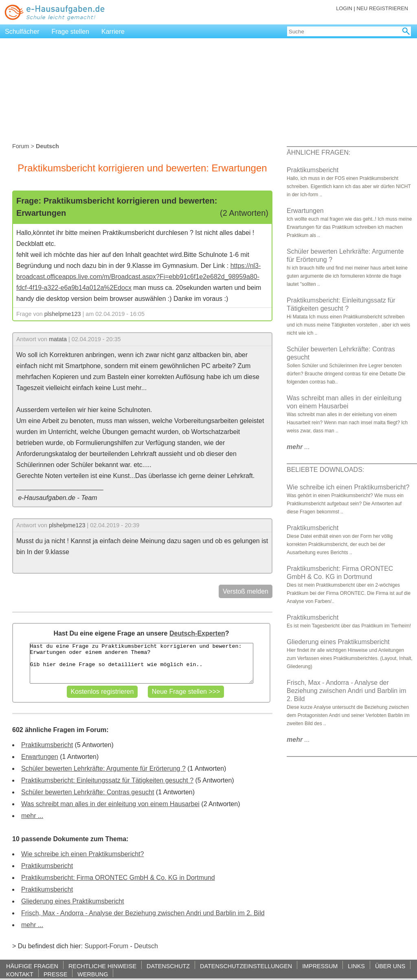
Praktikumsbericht (47, 745)
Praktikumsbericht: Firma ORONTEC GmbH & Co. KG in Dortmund (118, 878)
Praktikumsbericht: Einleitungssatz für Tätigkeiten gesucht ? (107, 780)
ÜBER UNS (390, 966)
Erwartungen (40, 757)
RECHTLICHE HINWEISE (102, 966)
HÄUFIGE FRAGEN (32, 966)
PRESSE (55, 974)
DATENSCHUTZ (168, 966)
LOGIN (344, 8)
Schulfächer (22, 32)
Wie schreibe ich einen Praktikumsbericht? (82, 854)
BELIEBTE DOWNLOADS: (325, 470)
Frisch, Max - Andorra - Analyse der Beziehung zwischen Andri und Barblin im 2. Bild (143, 913)
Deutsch (146, 946)
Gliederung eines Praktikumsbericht (73, 901)
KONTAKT (20, 974)
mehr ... (32, 816)
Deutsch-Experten (197, 633)
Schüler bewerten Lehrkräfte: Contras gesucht (88, 792)
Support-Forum (106, 946)
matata (58, 339)
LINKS (356, 966)
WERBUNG (93, 974)
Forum (21, 146)
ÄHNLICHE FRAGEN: (318, 152)
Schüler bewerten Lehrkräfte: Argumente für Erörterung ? (103, 768)
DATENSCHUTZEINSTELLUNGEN (246, 966)
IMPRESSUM (320, 966)
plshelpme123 (63, 314)
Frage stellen (71, 32)
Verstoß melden (246, 591)
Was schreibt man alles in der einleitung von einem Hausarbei (110, 804)
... (298, 447)
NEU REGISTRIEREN (382, 8)
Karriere (113, 32)
